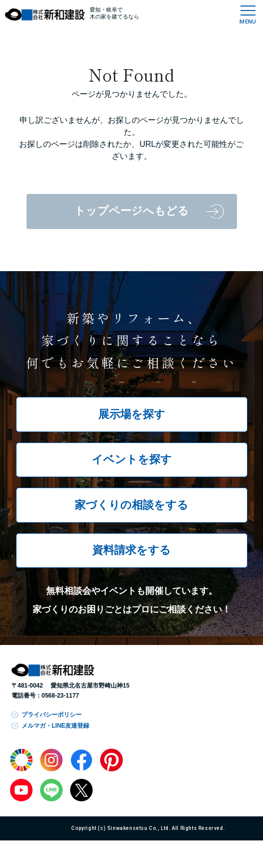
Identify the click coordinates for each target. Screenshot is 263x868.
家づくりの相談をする (131, 505)
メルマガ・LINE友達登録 (55, 726)
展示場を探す (132, 414)
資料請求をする (131, 550)
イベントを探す (132, 459)
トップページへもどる (131, 211)
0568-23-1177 (60, 696)
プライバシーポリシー (52, 715)
